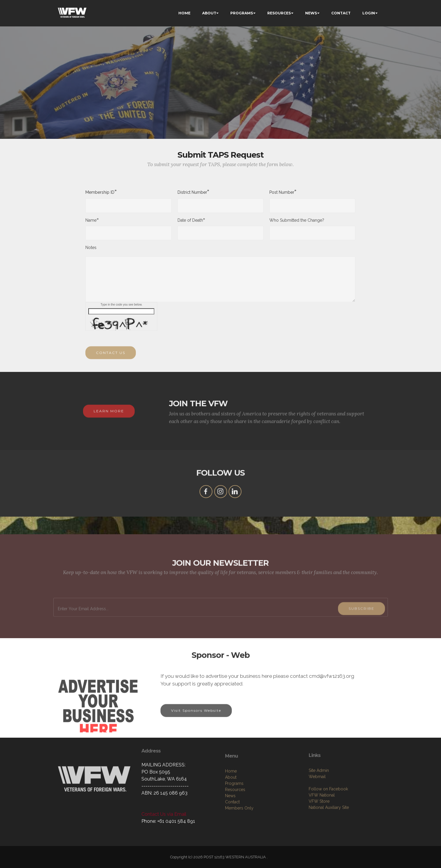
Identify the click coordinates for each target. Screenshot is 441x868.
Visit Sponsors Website (196, 720)
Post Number (282, 192)
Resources (235, 835)
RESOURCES (279, 13)
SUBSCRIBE (361, 631)
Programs (234, 829)
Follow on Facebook (328, 830)
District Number (192, 192)
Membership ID (100, 192)
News (230, 841)
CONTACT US (111, 362)
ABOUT (209, 13)
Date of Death (190, 224)
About (231, 823)
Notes (91, 252)
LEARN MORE (109, 420)
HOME (184, 13)
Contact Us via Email (164, 814)
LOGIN (369, 13)
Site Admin (319, 812)
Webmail (317, 818)
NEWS (311, 13)
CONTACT (341, 13)
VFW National (322, 836)
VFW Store (319, 842)
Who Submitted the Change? (297, 225)
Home (231, 817)
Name (91, 224)
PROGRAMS (242, 13)
